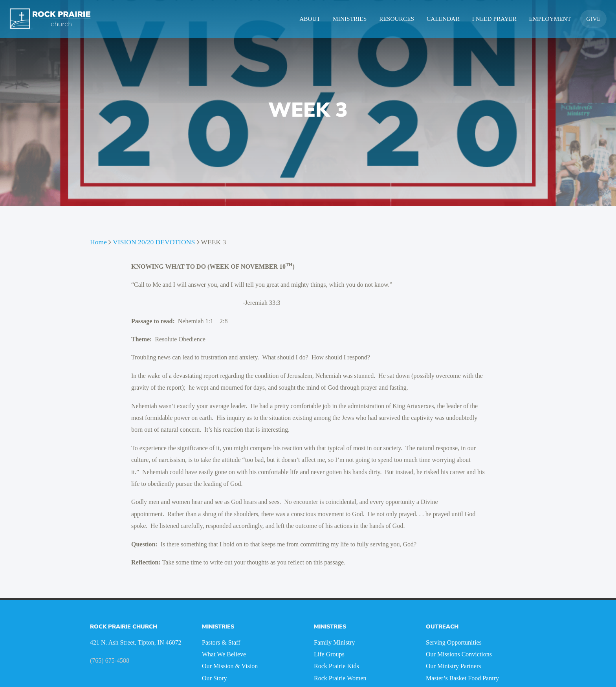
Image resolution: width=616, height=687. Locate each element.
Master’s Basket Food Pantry (462, 678)
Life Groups (329, 654)
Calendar (443, 19)
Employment (550, 19)
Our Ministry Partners (453, 666)
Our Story (214, 678)
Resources (397, 19)
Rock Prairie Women (340, 678)
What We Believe (224, 654)
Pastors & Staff (221, 642)
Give (593, 19)
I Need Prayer (494, 19)
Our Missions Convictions (459, 654)
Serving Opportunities (454, 642)
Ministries (350, 19)
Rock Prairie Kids (336, 666)
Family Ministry (334, 642)
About (310, 19)
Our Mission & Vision (230, 666)
